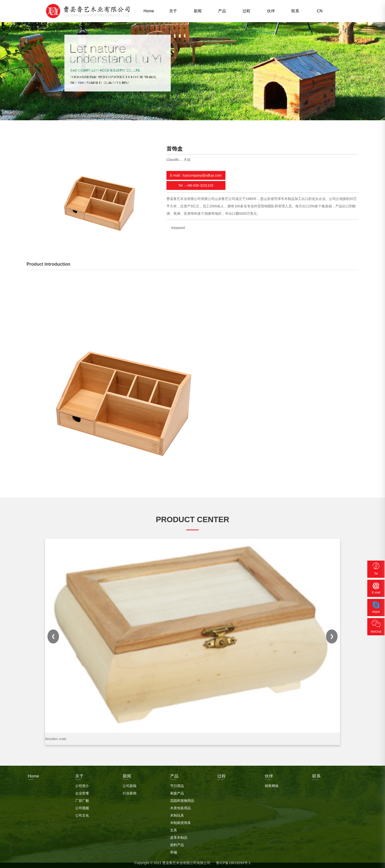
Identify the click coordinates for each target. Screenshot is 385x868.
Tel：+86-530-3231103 (196, 185)
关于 (173, 11)
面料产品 (177, 844)
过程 (246, 11)
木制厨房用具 (180, 822)
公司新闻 (130, 785)
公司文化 (82, 814)
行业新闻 (130, 792)
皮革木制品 (179, 836)
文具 (174, 829)
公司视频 (82, 807)
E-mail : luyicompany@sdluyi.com (196, 175)
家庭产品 (177, 792)
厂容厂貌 (82, 799)
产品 (222, 11)
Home (149, 11)
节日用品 (177, 785)
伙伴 (271, 11)
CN (320, 11)
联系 (295, 11)
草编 (174, 851)
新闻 (198, 11)
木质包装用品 (180, 807)
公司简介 (82, 785)
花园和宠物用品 (182, 799)
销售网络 (272, 785)
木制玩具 (177, 814)
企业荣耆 (82, 792)
